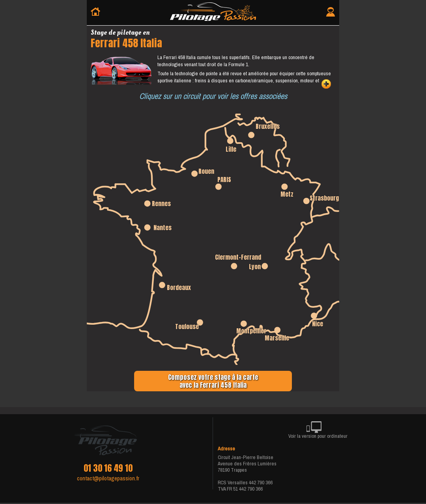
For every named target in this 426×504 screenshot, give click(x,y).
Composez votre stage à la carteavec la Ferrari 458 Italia (213, 381)
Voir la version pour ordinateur (318, 431)
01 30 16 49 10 (108, 468)
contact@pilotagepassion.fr (108, 478)
